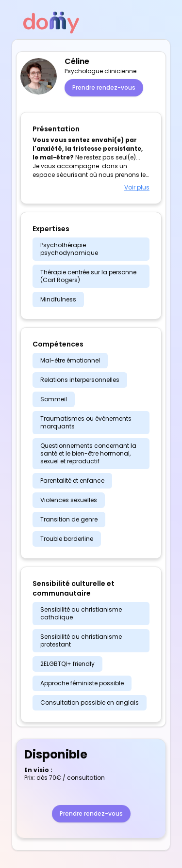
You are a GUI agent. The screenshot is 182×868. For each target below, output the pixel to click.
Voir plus (137, 187)
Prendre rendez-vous (104, 87)
